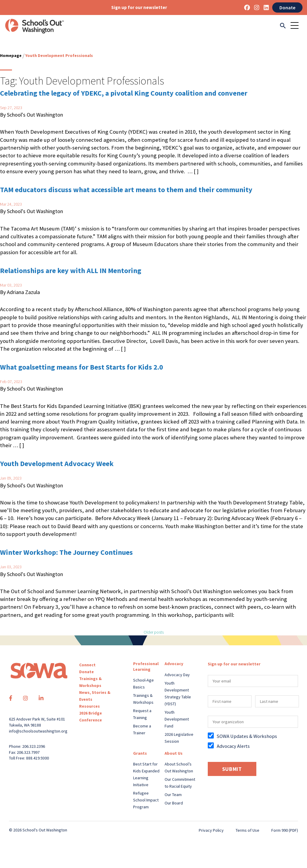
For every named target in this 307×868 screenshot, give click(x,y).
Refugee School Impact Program (146, 800)
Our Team (173, 795)
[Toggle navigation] (297, 26)
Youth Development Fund (177, 719)
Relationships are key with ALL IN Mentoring (71, 271)
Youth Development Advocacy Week (57, 464)
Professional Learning (146, 666)
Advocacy (174, 664)
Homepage (11, 55)
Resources (89, 706)
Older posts (154, 632)
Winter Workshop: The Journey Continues (66, 552)
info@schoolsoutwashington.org (38, 731)
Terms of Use (247, 830)
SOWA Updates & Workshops (247, 736)
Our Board (174, 803)
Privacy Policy (211, 830)
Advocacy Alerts (233, 746)
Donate (287, 7)
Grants (140, 753)
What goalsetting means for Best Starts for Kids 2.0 (82, 367)
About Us (174, 753)
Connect (87, 665)
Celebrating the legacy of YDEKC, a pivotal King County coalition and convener (124, 93)
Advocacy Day (177, 675)
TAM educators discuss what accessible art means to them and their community (126, 190)
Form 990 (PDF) (285, 830)
